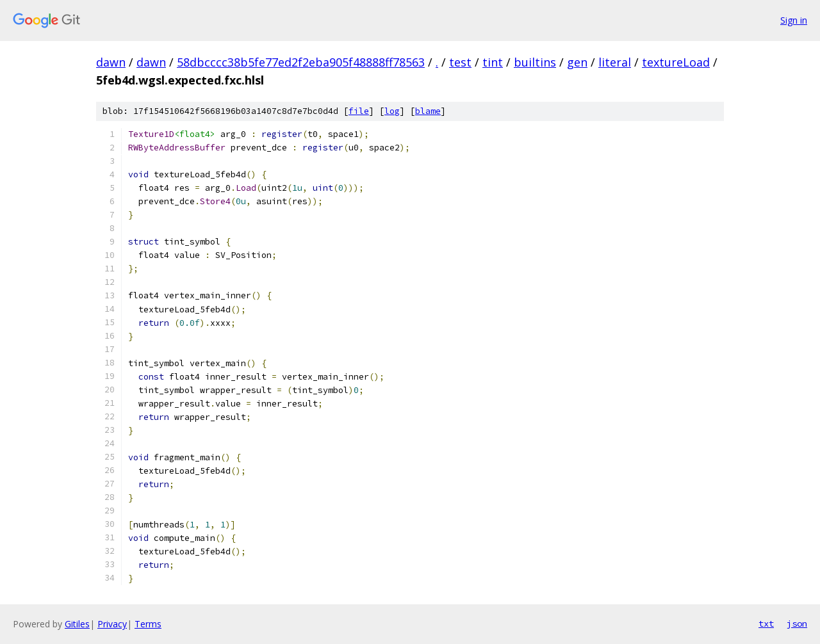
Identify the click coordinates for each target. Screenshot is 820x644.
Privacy (112, 624)
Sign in (794, 20)
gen (577, 62)
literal (615, 62)
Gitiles (77, 624)
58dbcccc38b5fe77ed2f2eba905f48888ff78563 (301, 62)
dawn (111, 62)
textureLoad (676, 62)
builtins (535, 62)
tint (493, 62)
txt (766, 624)
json (797, 624)
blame (428, 111)
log (392, 111)
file (359, 111)
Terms (148, 624)
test (460, 62)
